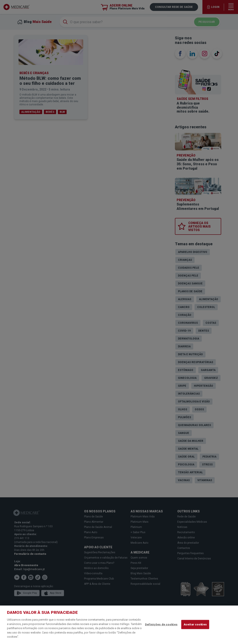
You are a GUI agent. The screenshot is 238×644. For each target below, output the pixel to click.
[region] (119, 625)
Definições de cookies (161, 624)
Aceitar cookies (195, 624)
